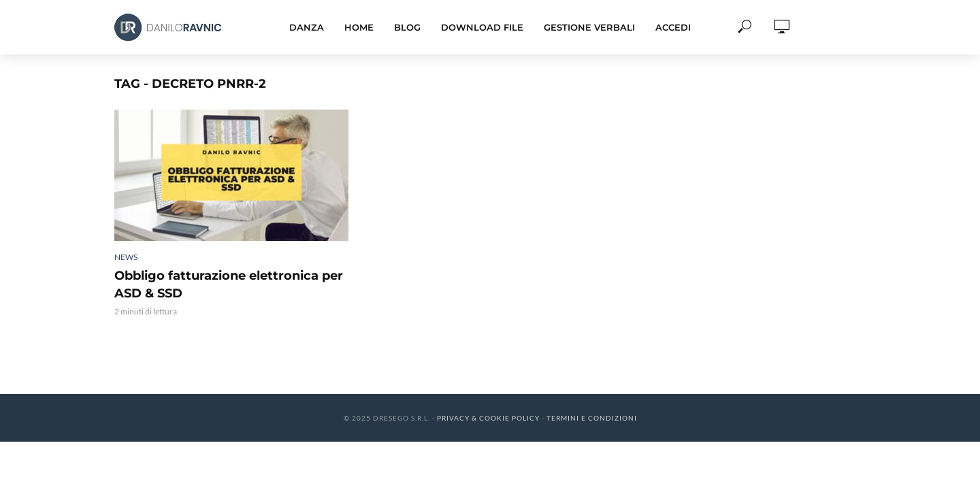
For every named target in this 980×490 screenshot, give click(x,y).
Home (359, 27)
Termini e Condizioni (592, 418)
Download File (482, 27)
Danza (307, 27)
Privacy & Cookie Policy (488, 418)
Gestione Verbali (589, 27)
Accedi (673, 27)
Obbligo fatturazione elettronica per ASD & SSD (229, 284)
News (126, 257)
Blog (407, 27)
